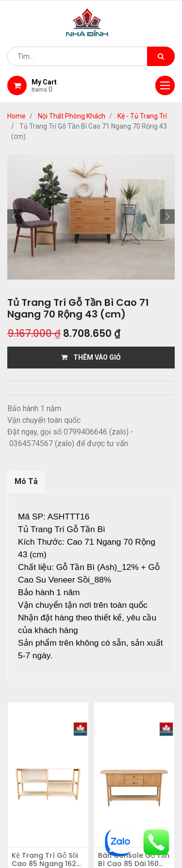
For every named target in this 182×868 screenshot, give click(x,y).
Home (17, 116)
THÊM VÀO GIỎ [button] (91, 357)
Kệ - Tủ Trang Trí (142, 116)
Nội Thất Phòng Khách (72, 116)
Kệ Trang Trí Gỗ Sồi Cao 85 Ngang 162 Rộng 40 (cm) (45, 860)
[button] (15, 217)
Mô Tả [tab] (26, 481)
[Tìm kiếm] (161, 56)
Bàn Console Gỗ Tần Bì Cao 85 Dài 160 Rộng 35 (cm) (134, 860)
